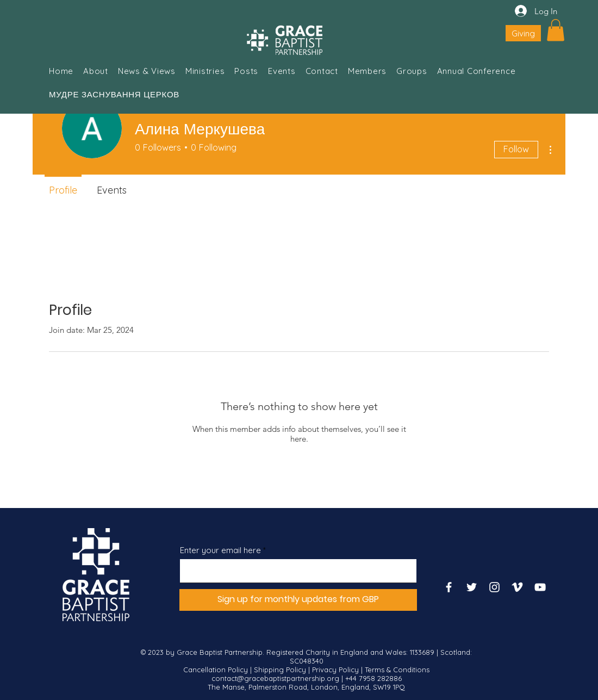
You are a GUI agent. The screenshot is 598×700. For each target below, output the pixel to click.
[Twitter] (472, 587)
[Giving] (523, 33)
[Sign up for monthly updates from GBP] (298, 600)
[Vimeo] (517, 587)
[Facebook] (449, 587)
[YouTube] (540, 587)
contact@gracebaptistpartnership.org (275, 678)
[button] (556, 30)
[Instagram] (494, 587)
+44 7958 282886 (373, 678)
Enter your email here (220, 550)
